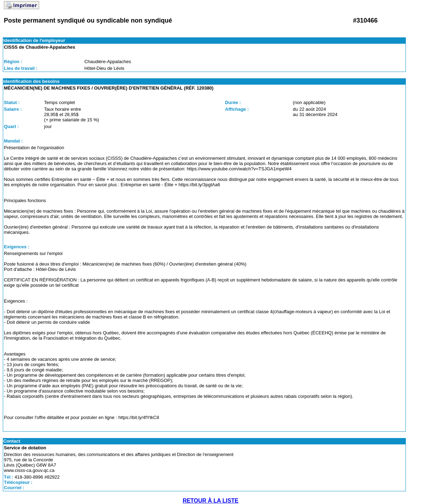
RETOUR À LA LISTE (210, 501)
